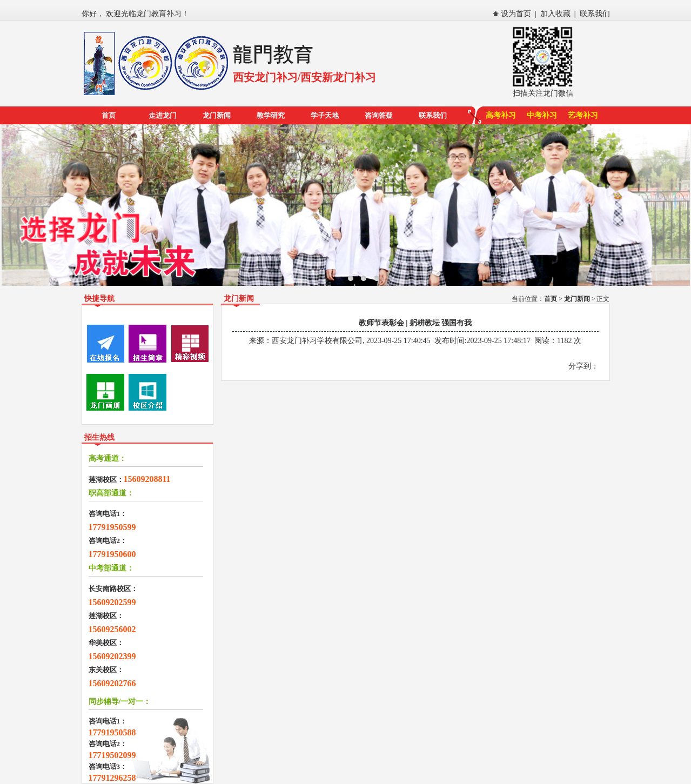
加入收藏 (555, 14)
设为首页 (516, 14)
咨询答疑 (379, 115)
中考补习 (542, 115)
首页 (109, 115)
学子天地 (325, 115)
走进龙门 (163, 115)
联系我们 (595, 14)
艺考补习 (583, 115)
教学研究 (271, 115)
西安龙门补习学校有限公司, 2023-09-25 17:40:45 (351, 341)
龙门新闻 (217, 115)
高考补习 (501, 115)
